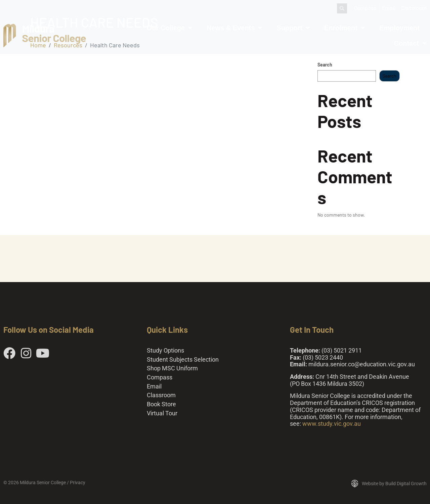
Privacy (78, 483)
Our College (170, 28)
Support (293, 28)
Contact (410, 43)
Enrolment (345, 28)
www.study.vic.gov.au (332, 424)
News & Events (234, 28)
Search (325, 65)
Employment (399, 28)
